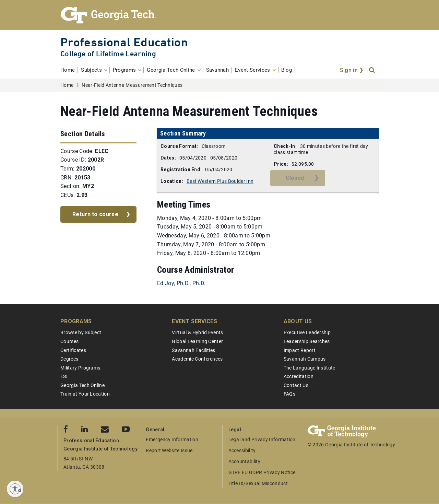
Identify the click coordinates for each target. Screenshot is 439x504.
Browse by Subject (81, 332)
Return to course (95, 214)
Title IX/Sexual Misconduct (258, 483)
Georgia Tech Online (82, 385)
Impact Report (300, 350)
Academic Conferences (197, 359)
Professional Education (124, 42)
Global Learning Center (197, 341)
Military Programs (80, 368)
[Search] (372, 70)
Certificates (73, 350)
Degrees (69, 359)
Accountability (244, 461)
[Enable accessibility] (15, 489)
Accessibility (242, 450)
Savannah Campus (305, 359)
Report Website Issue (169, 450)
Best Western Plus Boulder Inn (220, 181)
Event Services (194, 321)
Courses (69, 341)
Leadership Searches (307, 341)
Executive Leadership (307, 332)
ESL (65, 376)
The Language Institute (310, 368)
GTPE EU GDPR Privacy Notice (262, 472)
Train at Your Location (85, 394)
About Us (298, 321)
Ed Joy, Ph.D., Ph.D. (181, 283)
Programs (76, 321)
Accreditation (299, 376)
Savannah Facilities (193, 350)
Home (67, 85)
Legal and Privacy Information (262, 439)
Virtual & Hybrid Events (197, 332)
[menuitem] (69, 70)
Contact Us (296, 385)
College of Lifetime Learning (108, 54)
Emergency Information (172, 439)
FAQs (289, 394)
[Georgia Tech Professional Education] (219, 15)
